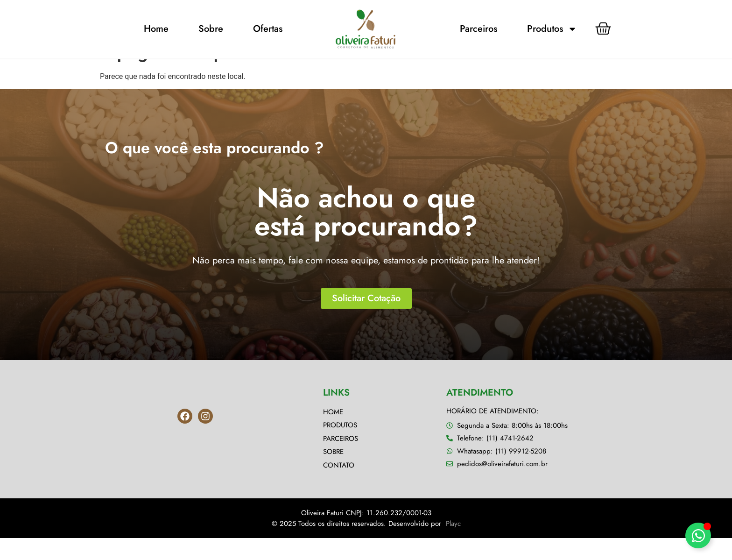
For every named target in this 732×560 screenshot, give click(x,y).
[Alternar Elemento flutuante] (698, 535)
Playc (453, 546)
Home (156, 29)
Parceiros (479, 29)
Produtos (552, 29)
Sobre (211, 29)
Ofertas (268, 29)
